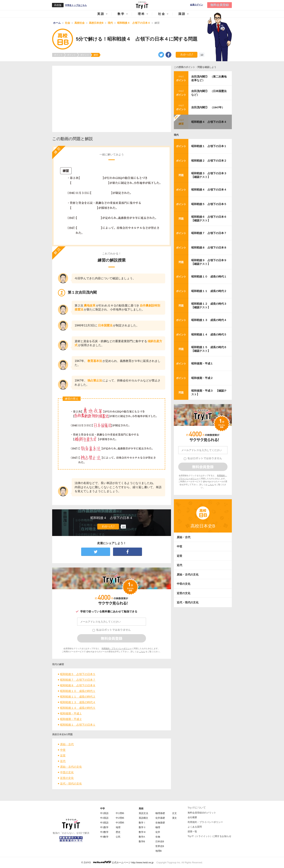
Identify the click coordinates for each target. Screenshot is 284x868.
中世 (63, 750)
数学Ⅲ (142, 832)
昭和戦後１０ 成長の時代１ (78, 691)
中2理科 (120, 818)
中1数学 (104, 827)
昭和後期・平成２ (71, 719)
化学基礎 (160, 818)
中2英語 (104, 818)
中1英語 (104, 813)
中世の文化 (67, 772)
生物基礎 (160, 823)
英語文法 (143, 813)
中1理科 (120, 813)
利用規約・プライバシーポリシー (117, 648)
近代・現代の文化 (71, 784)
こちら (142, 652)
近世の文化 (67, 778)
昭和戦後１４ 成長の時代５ (78, 708)
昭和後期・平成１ (71, 713)
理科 (141, 14)
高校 (141, 808)
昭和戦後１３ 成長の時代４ (78, 702)
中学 (103, 808)
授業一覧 (192, 832)
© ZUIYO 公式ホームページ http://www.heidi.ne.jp (117, 862)
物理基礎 (160, 813)
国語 (182, 14)
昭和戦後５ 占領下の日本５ (78, 674)
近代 (63, 761)
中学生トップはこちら (76, 5)
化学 (158, 832)
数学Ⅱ (142, 827)
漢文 (174, 818)
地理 (118, 827)
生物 (158, 837)
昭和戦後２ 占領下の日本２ (209, 161)
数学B (142, 841)
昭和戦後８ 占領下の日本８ (78, 685)
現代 (176, 135)
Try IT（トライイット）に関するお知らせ (209, 836)
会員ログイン (197, 5)
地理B (159, 851)
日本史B (160, 841)
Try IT (142, 5)
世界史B (160, 846)
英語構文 (143, 818)
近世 (63, 755)
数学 (121, 14)
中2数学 (104, 832)
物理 (158, 827)
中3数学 (104, 837)
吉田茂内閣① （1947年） (208, 107)
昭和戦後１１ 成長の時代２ (78, 697)
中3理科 (120, 823)
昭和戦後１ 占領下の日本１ (78, 725)
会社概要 (192, 817)
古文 (174, 813)
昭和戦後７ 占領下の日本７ (78, 680)
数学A (142, 837)
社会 (162, 14)
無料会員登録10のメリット (202, 813)
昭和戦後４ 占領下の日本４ (209, 122)
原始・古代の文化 (71, 767)
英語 (101, 14)
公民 (118, 837)
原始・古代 (67, 744)
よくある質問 (195, 827)
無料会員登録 (220, 5)
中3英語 (104, 823)
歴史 (118, 832)
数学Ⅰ (142, 823)
